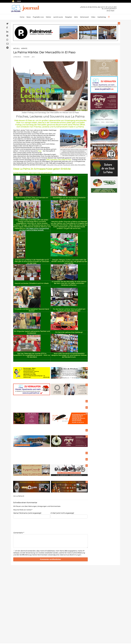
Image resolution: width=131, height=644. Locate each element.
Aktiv (76, 17)
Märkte (24, 48)
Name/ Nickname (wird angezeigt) (27, 513)
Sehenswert (84, 17)
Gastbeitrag (102, 17)
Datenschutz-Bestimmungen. (70, 557)
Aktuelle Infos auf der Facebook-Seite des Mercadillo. (66, 165)
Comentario (19, 533)
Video (93, 17)
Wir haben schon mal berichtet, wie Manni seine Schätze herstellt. (34, 229)
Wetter (48, 17)
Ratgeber (69, 17)
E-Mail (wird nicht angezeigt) (62, 513)
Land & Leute (58, 17)
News (29, 17)
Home (22, 17)
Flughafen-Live (38, 17)
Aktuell (16, 48)
